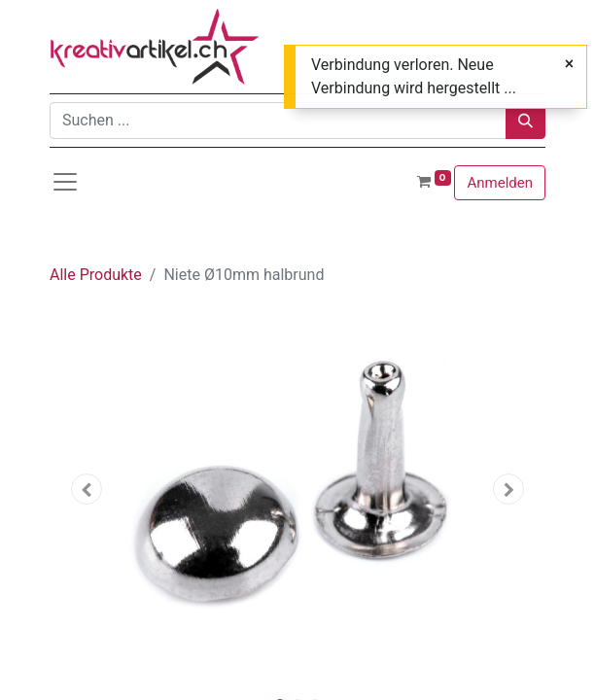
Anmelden (500, 183)
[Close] (569, 64)
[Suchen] (525, 121)
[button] (87, 489)
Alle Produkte (96, 275)
